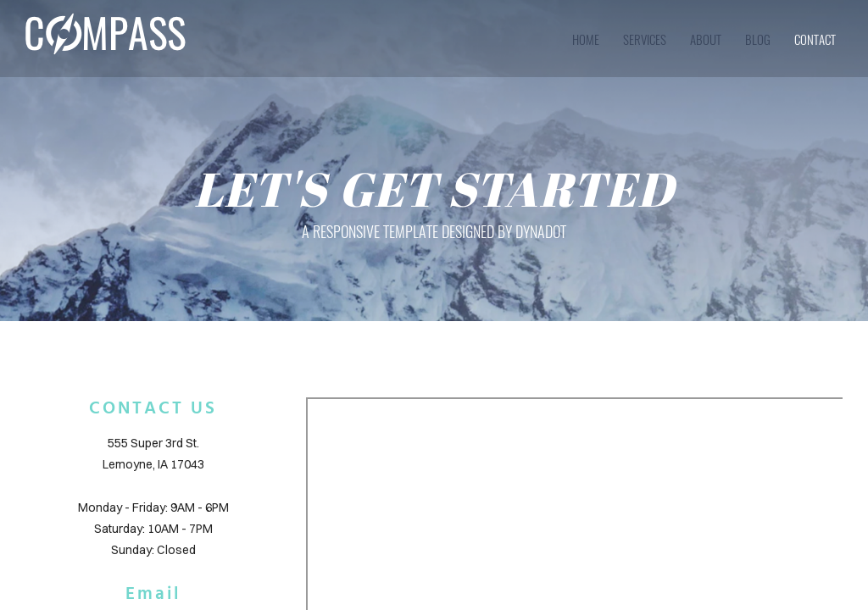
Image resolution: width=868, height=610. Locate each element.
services (645, 39)
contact (815, 39)
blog (758, 39)
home (586, 39)
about (706, 39)
